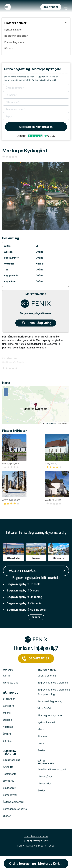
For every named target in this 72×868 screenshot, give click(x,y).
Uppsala (8, 720)
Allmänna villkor (36, 837)
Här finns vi (11, 693)
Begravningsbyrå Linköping (25, 597)
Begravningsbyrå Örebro (23, 590)
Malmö (7, 713)
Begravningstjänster (47, 670)
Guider (41, 750)
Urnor (41, 743)
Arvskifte (8, 767)
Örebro (7, 734)
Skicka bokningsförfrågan (36, 127)
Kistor (41, 729)
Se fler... (8, 741)
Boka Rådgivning (39, 323)
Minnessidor (44, 783)
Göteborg (9, 706)
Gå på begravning (46, 762)
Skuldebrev (9, 788)
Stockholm (9, 699)
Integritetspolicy (36, 841)
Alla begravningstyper (50, 715)
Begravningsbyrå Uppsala (24, 584)
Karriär (7, 676)
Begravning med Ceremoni (53, 683)
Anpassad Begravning (50, 701)
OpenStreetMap (51, 423)
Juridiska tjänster (9, 753)
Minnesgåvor (45, 776)
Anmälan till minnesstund (52, 769)
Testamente (10, 774)
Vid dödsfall (44, 708)
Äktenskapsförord (13, 802)
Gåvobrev (9, 781)
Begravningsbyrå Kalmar (36, 313)
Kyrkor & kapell (46, 722)
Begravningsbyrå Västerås (24, 603)
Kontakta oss (10, 683)
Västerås (8, 727)
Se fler (36, 617)
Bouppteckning (12, 760)
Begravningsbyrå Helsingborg (26, 610)
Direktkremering (47, 676)
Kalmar (40, 264)
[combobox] (36, 570)
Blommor (43, 736)
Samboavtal (10, 795)
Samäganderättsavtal (15, 809)
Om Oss (8, 670)
